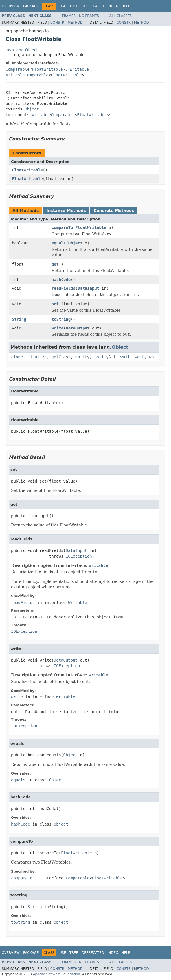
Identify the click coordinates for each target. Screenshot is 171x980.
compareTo (62, 227)
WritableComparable (27, 75)
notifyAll (105, 357)
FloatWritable (47, 69)
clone (17, 357)
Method (75, 23)
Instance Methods (66, 211)
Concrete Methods (114, 211)
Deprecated (93, 6)
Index (113, 6)
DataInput (89, 288)
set (55, 304)
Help (126, 6)
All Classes (121, 16)
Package (31, 6)
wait (125, 357)
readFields (63, 288)
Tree (74, 6)
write (58, 328)
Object (32, 109)
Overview (11, 6)
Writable (79, 69)
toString (61, 319)
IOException (79, 556)
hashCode (61, 280)
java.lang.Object (22, 50)
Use (63, 6)
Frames (69, 16)
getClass (61, 357)
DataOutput (78, 328)
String (19, 319)
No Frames (89, 16)
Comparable (17, 69)
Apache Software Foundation (56, 974)
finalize (37, 357)
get (55, 264)
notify (83, 357)
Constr (57, 23)
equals (59, 243)
